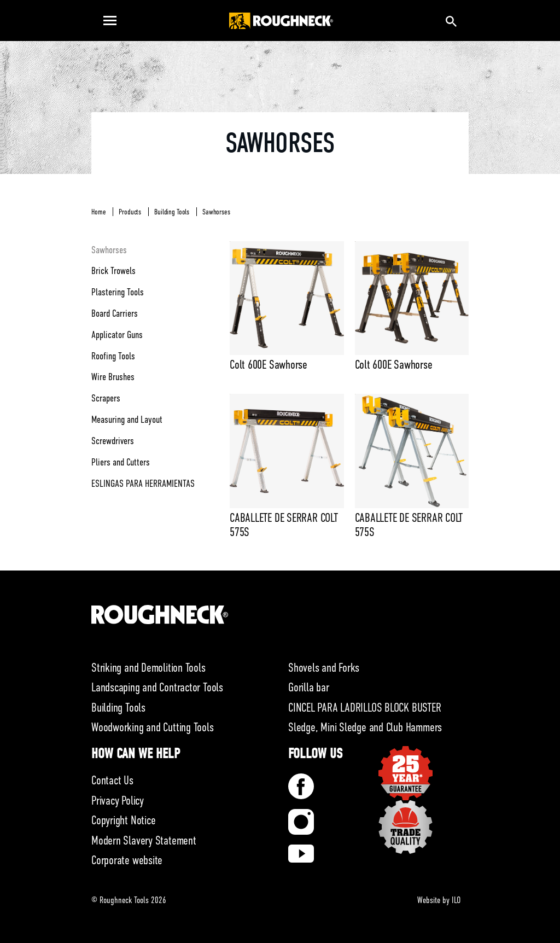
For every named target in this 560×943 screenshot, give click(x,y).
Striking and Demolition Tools (148, 668)
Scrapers (106, 398)
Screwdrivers (113, 441)
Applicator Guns (117, 335)
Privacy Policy (118, 801)
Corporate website (127, 860)
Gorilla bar (309, 687)
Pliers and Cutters (121, 462)
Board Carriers (115, 313)
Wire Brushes (113, 377)
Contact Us (112, 780)
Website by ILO (439, 900)
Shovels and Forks (324, 668)
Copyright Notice (123, 820)
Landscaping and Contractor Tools (157, 687)
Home (98, 212)
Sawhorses (216, 212)
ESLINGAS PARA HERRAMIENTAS (143, 484)
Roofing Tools (113, 356)
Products (130, 212)
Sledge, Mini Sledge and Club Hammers (365, 727)
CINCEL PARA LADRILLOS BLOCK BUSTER (365, 708)
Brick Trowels (113, 271)
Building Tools (172, 212)
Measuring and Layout (127, 420)
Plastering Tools (118, 292)
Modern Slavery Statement (144, 840)
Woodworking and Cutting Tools (153, 727)
